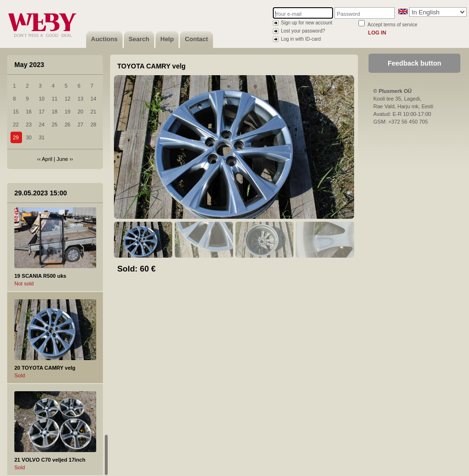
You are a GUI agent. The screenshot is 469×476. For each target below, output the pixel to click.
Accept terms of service (392, 25)
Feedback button (414, 63)
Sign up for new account (307, 23)
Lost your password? (303, 31)
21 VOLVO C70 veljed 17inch (50, 460)
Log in (377, 33)
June (62, 159)
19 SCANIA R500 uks (40, 276)
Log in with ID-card (301, 39)
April (47, 159)
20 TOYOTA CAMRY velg (45, 368)
